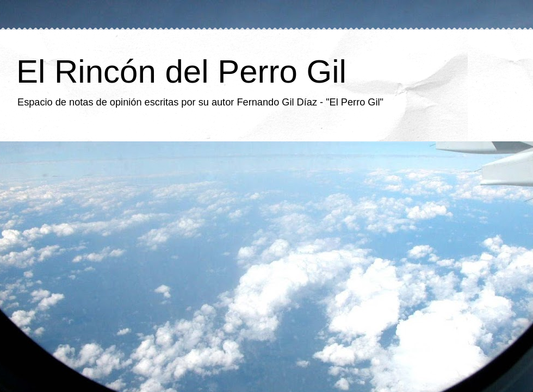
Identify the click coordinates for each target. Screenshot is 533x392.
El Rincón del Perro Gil (181, 71)
